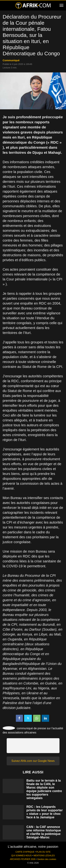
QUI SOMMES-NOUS (21, 856)
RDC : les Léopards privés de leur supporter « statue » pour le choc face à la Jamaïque (45, 812)
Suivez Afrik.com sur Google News (33, 761)
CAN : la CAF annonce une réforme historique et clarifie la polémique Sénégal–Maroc (44, 832)
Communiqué (11, 60)
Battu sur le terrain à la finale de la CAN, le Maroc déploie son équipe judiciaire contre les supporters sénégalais (44, 789)
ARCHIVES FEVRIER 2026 (23, 859)
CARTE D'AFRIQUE (25, 852)
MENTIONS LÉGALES (44, 856)
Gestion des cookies (47, 859)
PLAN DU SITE (43, 852)
